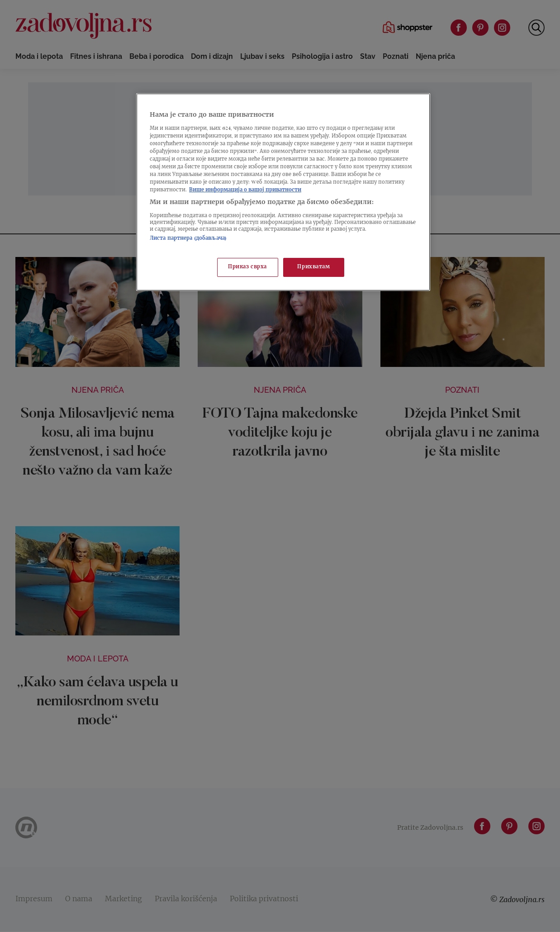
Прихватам (313, 267)
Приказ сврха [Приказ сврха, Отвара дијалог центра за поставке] (247, 267)
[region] (283, 192)
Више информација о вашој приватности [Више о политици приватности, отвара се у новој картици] (245, 190)
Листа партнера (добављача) (188, 239)
